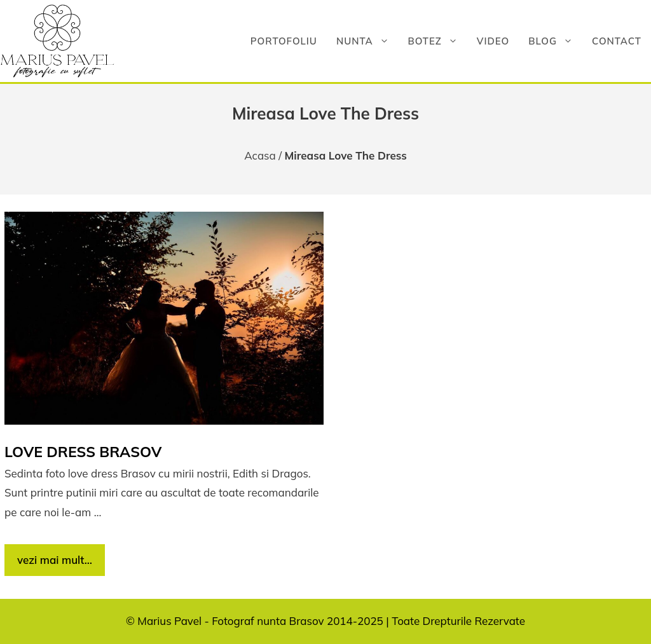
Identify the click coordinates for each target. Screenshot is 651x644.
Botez (438, 41)
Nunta (367, 41)
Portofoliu (284, 41)
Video (493, 41)
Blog (555, 41)
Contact (617, 41)
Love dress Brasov (83, 452)
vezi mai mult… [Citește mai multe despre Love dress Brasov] (55, 560)
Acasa (260, 155)
